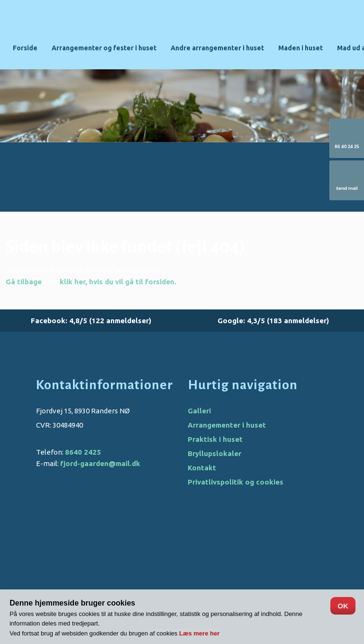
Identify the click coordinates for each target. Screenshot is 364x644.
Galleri (199, 411)
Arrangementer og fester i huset (104, 48)
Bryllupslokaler (214, 453)
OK (343, 606)
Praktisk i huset (215, 439)
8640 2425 (83, 452)
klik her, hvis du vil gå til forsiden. (118, 282)
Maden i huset (300, 48)
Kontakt (202, 468)
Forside (25, 48)
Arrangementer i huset (227, 425)
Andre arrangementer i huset (217, 48)
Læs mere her (199, 633)
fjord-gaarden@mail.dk (100, 463)
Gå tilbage (24, 282)
